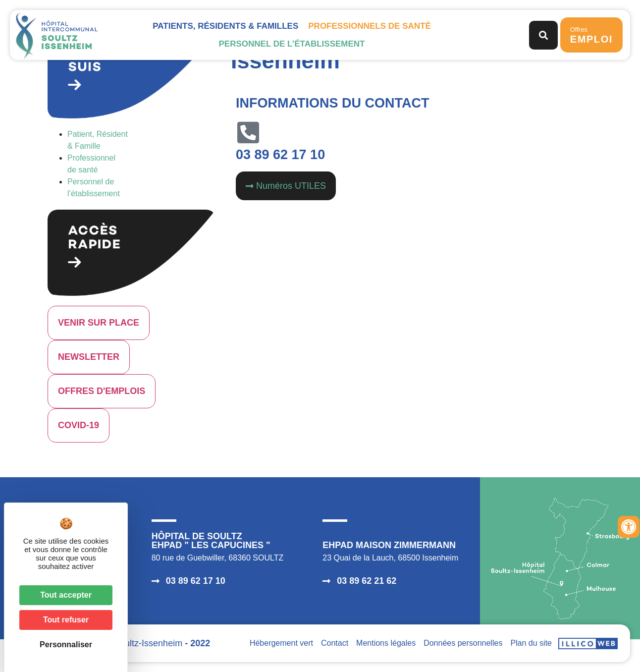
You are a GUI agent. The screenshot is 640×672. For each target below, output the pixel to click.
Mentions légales (386, 643)
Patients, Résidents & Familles (225, 26)
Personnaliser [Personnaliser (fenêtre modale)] (66, 644)
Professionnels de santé (369, 26)
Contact (335, 643)
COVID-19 (79, 425)
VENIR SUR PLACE (99, 323)
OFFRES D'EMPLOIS (102, 391)
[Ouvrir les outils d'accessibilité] (629, 527)
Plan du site (531, 643)
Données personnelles (463, 643)
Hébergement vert (281, 643)
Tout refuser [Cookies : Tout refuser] (66, 620)
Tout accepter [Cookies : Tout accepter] (66, 595)
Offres (591, 35)
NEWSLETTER (89, 357)
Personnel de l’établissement (292, 44)
